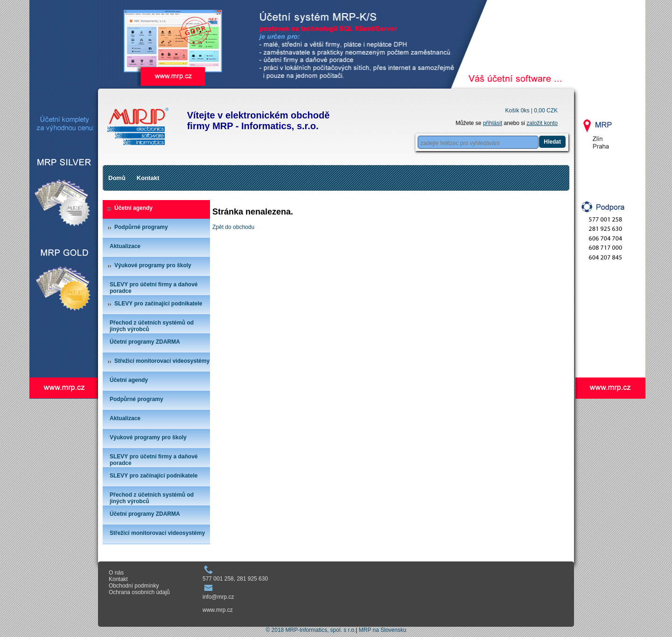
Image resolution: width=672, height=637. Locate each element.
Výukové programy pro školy (153, 265)
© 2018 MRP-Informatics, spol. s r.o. (311, 630)
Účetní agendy (133, 208)
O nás (116, 573)
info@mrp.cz (218, 597)
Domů (117, 178)
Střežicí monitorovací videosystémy (162, 361)
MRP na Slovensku (383, 630)
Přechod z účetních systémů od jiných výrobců (152, 326)
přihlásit (493, 123)
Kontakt (148, 178)
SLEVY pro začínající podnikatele (158, 304)
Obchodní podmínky (134, 586)
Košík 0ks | (531, 111)
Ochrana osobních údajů (139, 592)
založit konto (542, 123)
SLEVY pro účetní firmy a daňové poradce (154, 288)
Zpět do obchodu (233, 227)
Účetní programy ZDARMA (145, 342)
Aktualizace (125, 246)
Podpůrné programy (141, 227)
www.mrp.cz (218, 610)
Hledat (552, 142)
